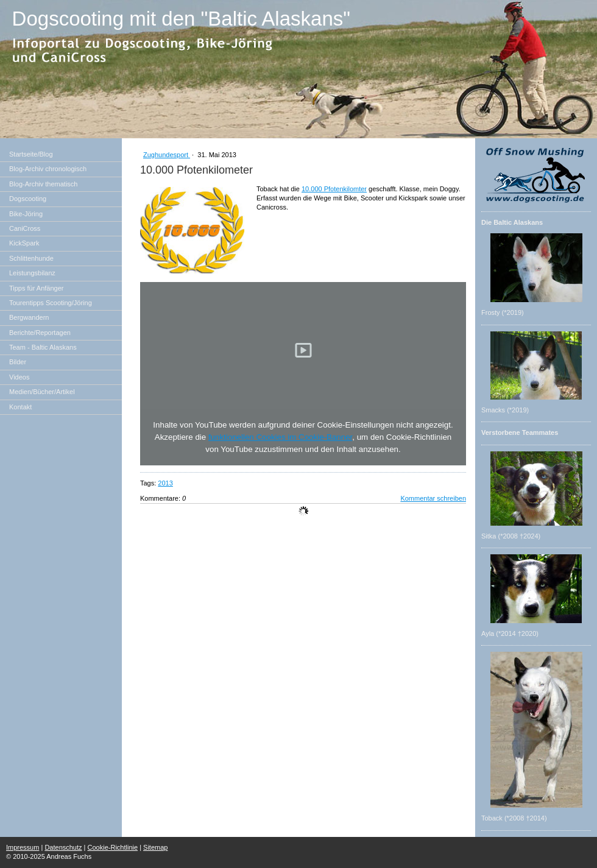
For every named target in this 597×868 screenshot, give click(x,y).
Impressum (23, 847)
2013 (165, 483)
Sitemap (155, 847)
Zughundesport (167, 155)
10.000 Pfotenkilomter (334, 189)
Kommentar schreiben (433, 498)
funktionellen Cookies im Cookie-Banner (280, 437)
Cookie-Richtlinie (113, 847)
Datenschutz (63, 847)
